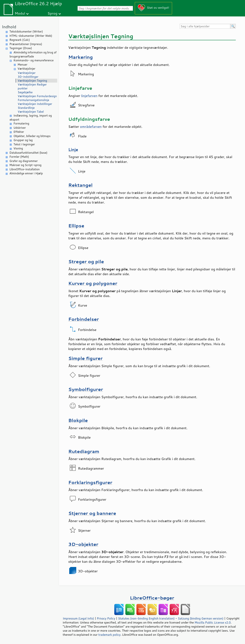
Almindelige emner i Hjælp (26, 173)
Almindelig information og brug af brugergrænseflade (33, 54)
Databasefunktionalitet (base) (28, 153)
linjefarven (89, 96)
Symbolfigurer (86, 389)
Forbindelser (84, 319)
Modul (20, 13)
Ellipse (76, 226)
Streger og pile (86, 261)
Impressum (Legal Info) (78, 618)
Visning (18, 148)
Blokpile (78, 420)
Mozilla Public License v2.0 (213, 622)
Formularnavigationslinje (33, 100)
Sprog (53, 13)
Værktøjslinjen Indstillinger (35, 104)
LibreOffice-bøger (152, 598)
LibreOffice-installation (25, 169)
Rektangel (80, 185)
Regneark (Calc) (20, 40)
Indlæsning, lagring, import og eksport (31, 118)
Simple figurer (85, 358)
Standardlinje (26, 108)
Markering (81, 57)
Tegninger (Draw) (21, 48)
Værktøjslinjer (26, 69)
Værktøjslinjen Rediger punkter (32, 86)
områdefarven (91, 127)
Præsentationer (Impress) (26, 44)
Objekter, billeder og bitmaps (32, 136)
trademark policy (109, 635)
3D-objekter (83, 544)
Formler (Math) (19, 157)
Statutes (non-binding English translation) (146, 618)
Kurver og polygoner (93, 283)
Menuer (22, 65)
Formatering (21, 123)
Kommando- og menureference (34, 60)
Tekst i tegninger (24, 144)
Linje (73, 150)
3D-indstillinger (28, 77)
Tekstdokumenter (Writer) (26, 31)
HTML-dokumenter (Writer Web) (31, 36)
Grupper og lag (23, 140)
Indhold (9, 27)
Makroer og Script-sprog (25, 165)
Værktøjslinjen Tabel (31, 112)
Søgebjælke (25, 92)
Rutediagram (84, 451)
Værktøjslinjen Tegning (32, 81)
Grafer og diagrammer (24, 161)
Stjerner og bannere (92, 513)
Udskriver (20, 128)
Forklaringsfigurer (90, 482)
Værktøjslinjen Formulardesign (37, 96)
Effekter (19, 132)
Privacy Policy (106, 618)
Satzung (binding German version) (201, 618)
